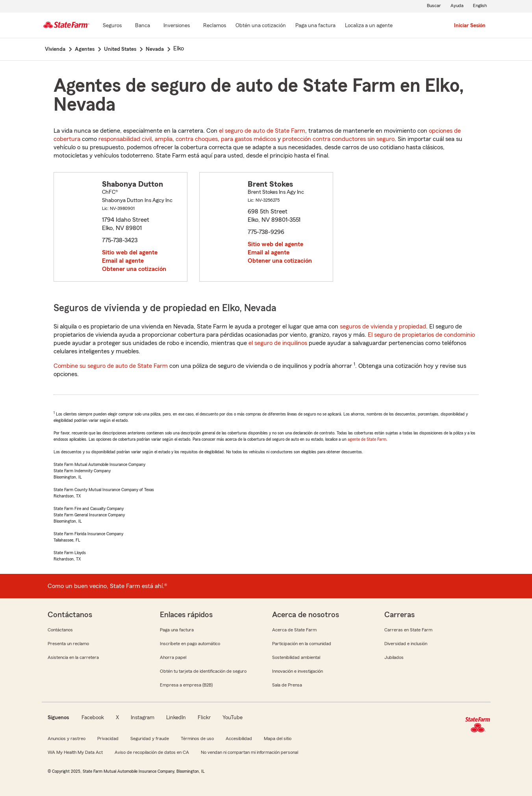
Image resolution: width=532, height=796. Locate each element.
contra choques (197, 139)
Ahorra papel (173, 657)
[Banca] (143, 26)
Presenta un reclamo (68, 644)
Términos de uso (197, 738)
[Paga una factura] (315, 26)
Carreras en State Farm (408, 630)
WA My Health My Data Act (75, 752)
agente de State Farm (367, 439)
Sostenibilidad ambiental (296, 657)
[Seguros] (112, 26)
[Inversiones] (177, 26)
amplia (164, 139)
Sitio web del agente (130, 252)
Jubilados (394, 657)
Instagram (143, 718)
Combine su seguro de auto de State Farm (111, 366)
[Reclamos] (215, 26)
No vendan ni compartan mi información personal (249, 752)
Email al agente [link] (123, 261)
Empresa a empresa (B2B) (186, 685)
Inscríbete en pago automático (190, 644)
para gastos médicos (248, 139)
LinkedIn (176, 718)
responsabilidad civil (125, 139)
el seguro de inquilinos (278, 343)
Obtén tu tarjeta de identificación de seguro (203, 671)
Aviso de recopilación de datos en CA (152, 752)
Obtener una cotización (134, 269)
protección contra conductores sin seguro (338, 139)
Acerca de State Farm (294, 630)
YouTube (233, 718)
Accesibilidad (239, 738)
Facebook (93, 718)
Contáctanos (60, 630)
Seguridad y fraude (150, 738)
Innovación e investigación (298, 671)
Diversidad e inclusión (406, 644)
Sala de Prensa (287, 685)
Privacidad (108, 738)
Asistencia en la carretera (73, 657)
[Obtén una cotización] (261, 26)
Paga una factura (177, 630)
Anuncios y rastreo (67, 738)
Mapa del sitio (278, 738)
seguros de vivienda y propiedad (383, 327)
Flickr (204, 718)
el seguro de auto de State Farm (262, 131)
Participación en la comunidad (302, 644)
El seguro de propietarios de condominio (421, 335)
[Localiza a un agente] (369, 26)
